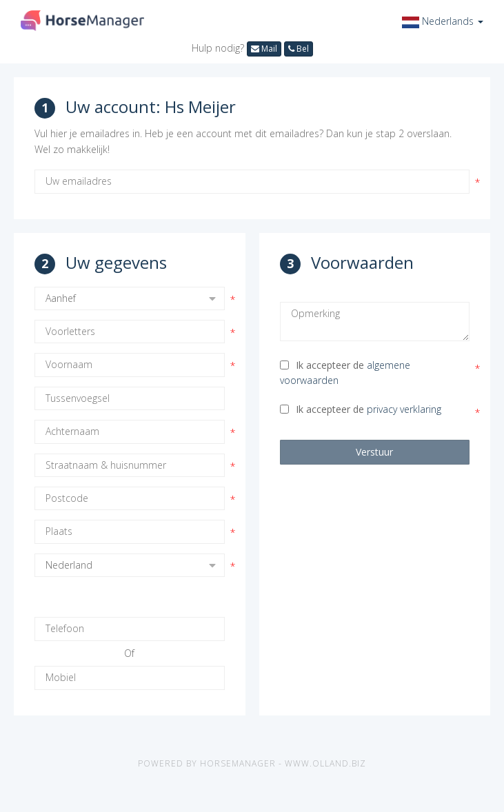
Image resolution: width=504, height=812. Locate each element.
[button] (443, 21)
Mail (264, 49)
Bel (299, 49)
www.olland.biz (325, 763)
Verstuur (374, 452)
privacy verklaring (404, 409)
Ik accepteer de (345, 373)
